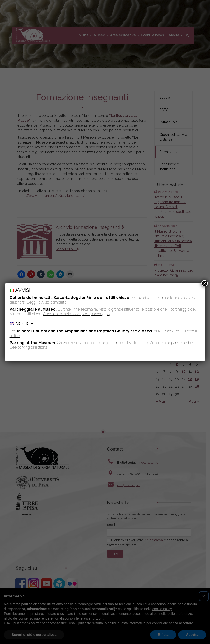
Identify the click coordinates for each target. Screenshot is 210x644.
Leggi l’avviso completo (47, 302)
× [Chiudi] (205, 283)
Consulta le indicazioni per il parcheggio (76, 314)
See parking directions (28, 347)
